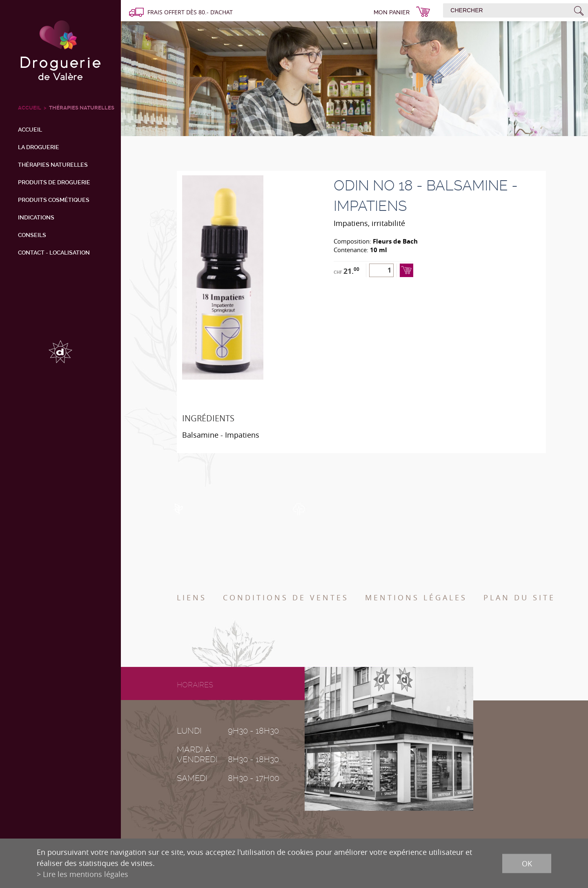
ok (527, 863)
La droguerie (39, 147)
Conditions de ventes (286, 597)
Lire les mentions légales (86, 874)
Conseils (32, 235)
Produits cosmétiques (54, 200)
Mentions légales (416, 597)
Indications (36, 217)
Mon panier (392, 12)
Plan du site (519, 597)
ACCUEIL (30, 108)
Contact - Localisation (54, 253)
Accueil (30, 130)
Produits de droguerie (54, 182)
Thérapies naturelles (82, 108)
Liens (192, 597)
